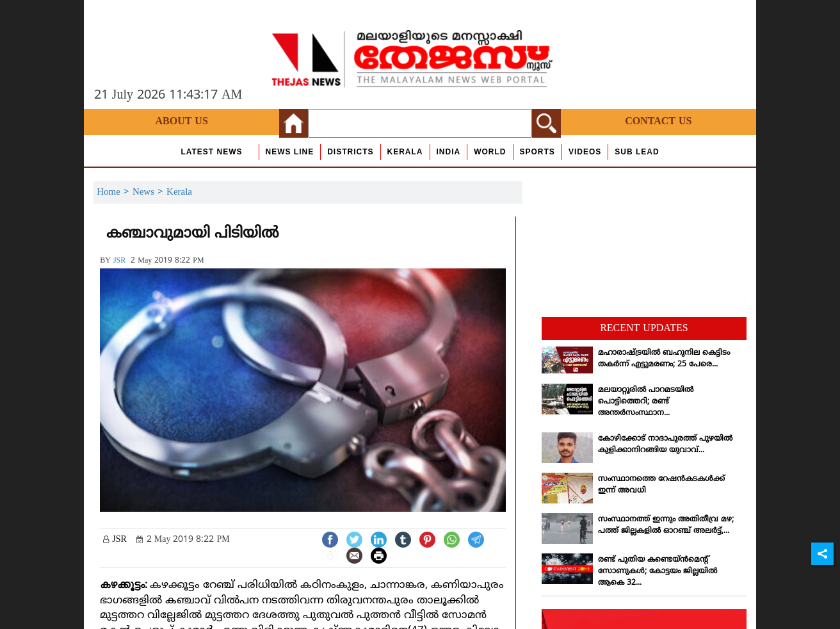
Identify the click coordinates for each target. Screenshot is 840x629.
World (490, 152)
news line (290, 152)
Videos (585, 152)
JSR (119, 261)
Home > (115, 192)
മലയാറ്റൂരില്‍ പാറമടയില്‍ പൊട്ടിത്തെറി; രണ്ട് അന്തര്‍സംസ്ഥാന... (646, 402)
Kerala (405, 152)
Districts (350, 152)
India (449, 152)
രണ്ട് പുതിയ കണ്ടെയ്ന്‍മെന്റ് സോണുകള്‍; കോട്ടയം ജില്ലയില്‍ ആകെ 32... (658, 572)
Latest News (211, 152)
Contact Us (658, 122)
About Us (181, 122)
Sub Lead (637, 152)
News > (149, 192)
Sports (537, 152)
